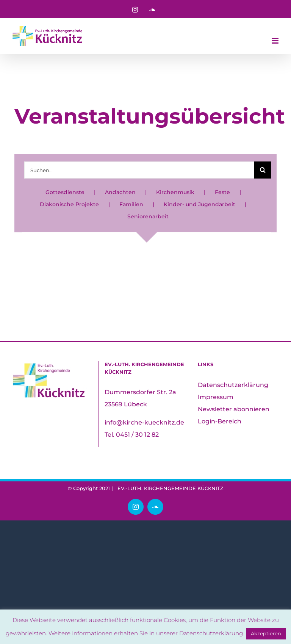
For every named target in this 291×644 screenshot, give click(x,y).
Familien (131, 204)
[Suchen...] (139, 170)
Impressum (216, 397)
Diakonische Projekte (69, 204)
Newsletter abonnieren (234, 409)
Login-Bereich (220, 421)
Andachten (120, 192)
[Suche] (263, 170)
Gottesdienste (65, 192)
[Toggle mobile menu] (276, 41)
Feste (222, 192)
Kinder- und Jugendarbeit (199, 204)
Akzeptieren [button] (266, 633)
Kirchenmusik (175, 192)
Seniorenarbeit (148, 216)
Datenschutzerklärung (233, 385)
